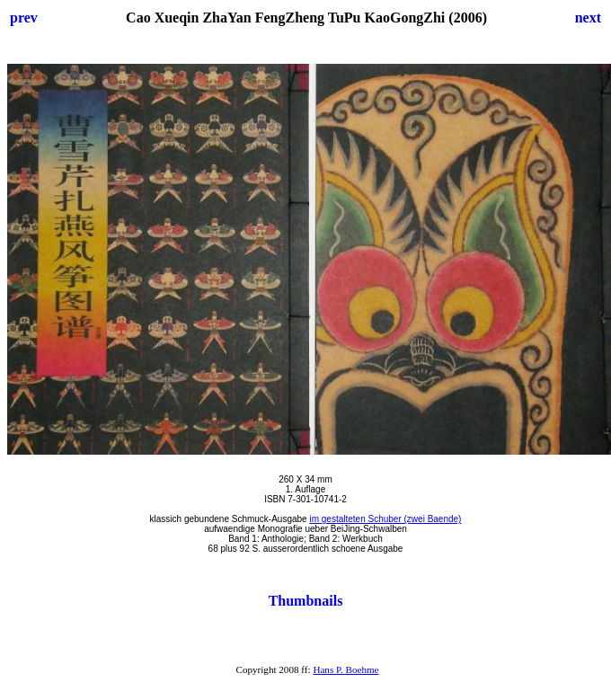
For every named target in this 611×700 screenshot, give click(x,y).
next (588, 18)
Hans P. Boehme (345, 669)
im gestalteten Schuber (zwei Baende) (385, 519)
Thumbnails (306, 601)
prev (24, 18)
